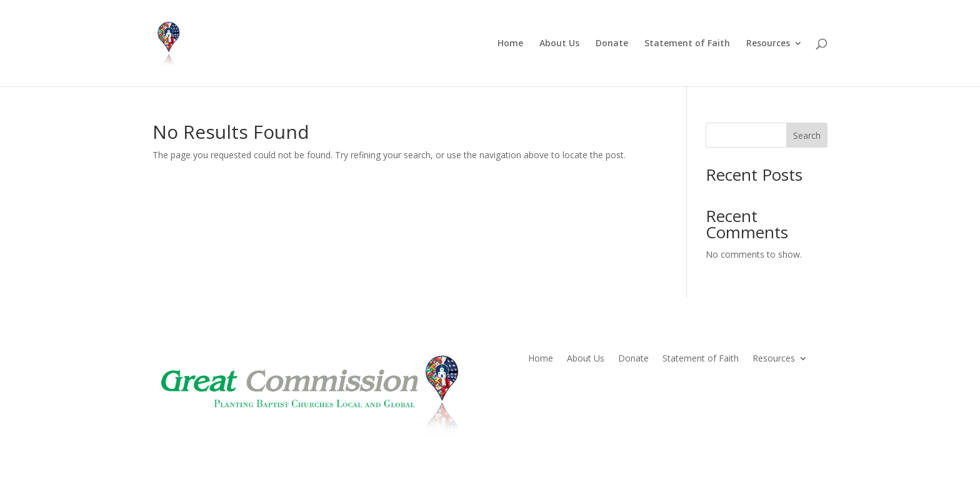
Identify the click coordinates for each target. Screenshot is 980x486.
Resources (768, 44)
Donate (612, 44)
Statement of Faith (687, 44)
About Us (559, 44)
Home (510, 44)
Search (807, 135)
